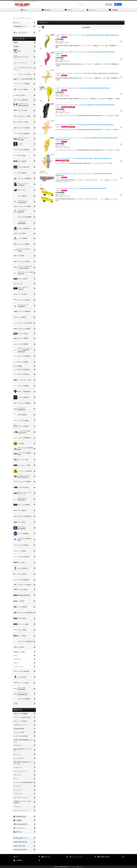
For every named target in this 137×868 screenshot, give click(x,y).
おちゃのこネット (65, 867)
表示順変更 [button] (86, 27)
